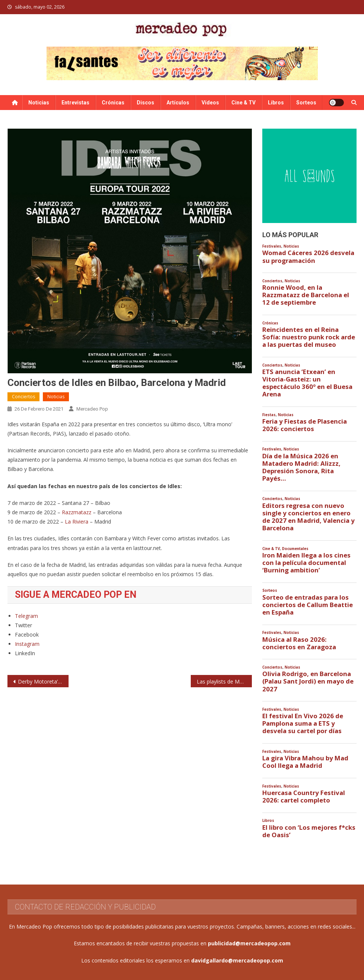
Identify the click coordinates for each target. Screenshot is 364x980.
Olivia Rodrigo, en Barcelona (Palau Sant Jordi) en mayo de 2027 (308, 681)
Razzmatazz (77, 512)
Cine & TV (243, 103)
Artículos (178, 103)
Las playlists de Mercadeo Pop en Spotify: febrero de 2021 (224, 681)
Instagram (27, 644)
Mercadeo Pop (92, 409)
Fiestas (269, 415)
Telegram (26, 616)
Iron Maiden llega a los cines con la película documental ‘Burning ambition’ (306, 563)
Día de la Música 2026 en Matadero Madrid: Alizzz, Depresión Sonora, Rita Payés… (301, 467)
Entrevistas (75, 103)
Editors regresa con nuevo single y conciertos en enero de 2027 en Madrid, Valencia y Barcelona (308, 517)
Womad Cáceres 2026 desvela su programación (308, 257)
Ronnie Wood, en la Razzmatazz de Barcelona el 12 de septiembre (306, 295)
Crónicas (113, 103)
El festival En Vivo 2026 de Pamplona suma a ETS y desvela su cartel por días (303, 723)
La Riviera (77, 522)
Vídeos (210, 103)
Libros (276, 103)
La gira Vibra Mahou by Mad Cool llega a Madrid (305, 762)
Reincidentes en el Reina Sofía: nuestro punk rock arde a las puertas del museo (309, 337)
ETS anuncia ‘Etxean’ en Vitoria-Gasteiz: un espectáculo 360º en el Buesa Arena (307, 383)
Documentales (295, 549)
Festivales (272, 246)
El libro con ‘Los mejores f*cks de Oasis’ (309, 831)
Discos (145, 103)
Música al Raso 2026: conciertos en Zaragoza (299, 643)
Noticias (39, 103)
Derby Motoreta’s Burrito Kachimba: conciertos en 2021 (43, 681)
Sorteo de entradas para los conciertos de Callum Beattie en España (308, 605)
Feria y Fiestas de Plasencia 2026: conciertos (305, 425)
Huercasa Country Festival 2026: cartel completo (304, 797)
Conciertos (23, 397)
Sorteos (306, 103)
